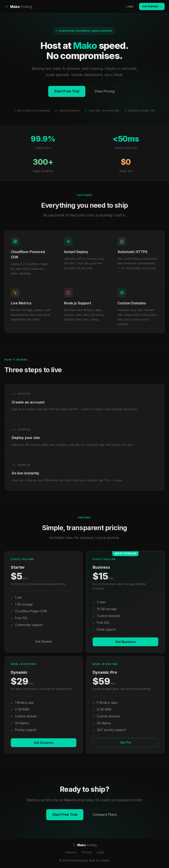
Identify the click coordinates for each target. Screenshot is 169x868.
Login (130, 6)
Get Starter (44, 641)
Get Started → (152, 6)
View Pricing (105, 91)
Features (71, 852)
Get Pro (125, 742)
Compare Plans (105, 815)
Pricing (87, 852)
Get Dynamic (44, 743)
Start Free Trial (67, 91)
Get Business (126, 642)
